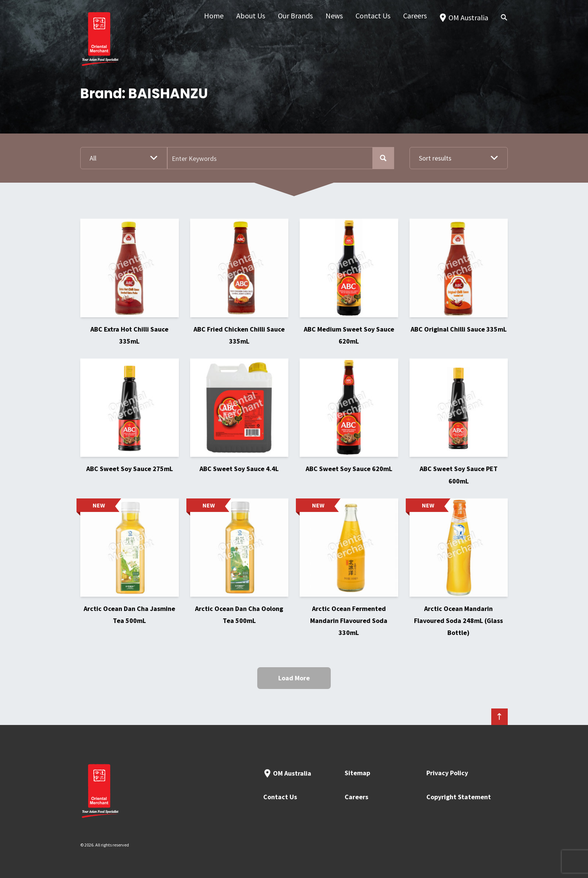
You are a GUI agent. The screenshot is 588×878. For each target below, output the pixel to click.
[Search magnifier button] (383, 158)
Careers (356, 797)
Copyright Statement (459, 797)
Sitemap (357, 773)
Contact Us (280, 797)
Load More (294, 678)
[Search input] (270, 158)
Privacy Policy (447, 773)
